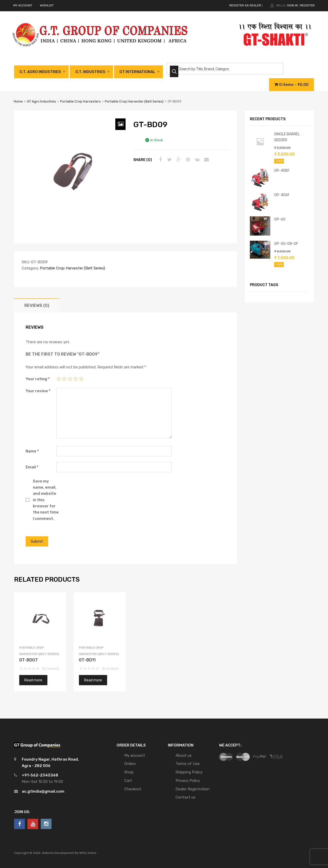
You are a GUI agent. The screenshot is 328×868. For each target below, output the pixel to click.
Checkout (133, 789)
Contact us (186, 797)
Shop (129, 772)
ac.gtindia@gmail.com (43, 791)
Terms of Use (188, 764)
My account (135, 755)
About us (184, 755)
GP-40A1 (282, 195)
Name (32, 451)
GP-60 (280, 219)
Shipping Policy (189, 772)
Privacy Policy (188, 781)
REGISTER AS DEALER (245, 5)
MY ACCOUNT (23, 5)
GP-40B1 (282, 170)
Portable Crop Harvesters (80, 101)
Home (18, 101)
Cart (128, 781)
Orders (130, 764)
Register (307, 5)
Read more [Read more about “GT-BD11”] (93, 680)
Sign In (292, 5)
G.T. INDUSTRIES (90, 72)
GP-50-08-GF (286, 244)
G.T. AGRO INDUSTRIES (40, 72)
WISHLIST (47, 5)
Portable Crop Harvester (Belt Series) (134, 101)
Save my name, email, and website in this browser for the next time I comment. (46, 500)
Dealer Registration (193, 789)
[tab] (37, 305)
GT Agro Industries (42, 101)
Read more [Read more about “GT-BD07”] (33, 680)
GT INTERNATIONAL (137, 72)
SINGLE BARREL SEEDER (287, 137)
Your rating (38, 379)
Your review (38, 391)
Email (32, 467)
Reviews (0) (37, 305)
